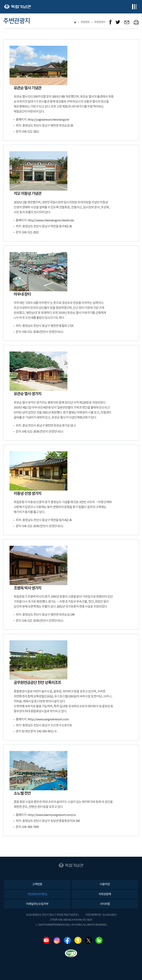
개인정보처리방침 (37, 894)
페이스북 (67, 940)
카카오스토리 (78, 940)
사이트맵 (105, 904)
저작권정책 (105, 894)
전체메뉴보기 (134, 7)
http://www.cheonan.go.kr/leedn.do (51, 220)
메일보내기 (127, 22)
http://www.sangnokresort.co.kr (48, 719)
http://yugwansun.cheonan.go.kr (48, 120)
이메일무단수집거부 (37, 904)
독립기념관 (18, 7)
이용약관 (105, 884)
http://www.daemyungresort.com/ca (52, 815)
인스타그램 (57, 940)
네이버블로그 (99, 940)
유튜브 (46, 940)
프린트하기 (136, 22)
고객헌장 (37, 884)
